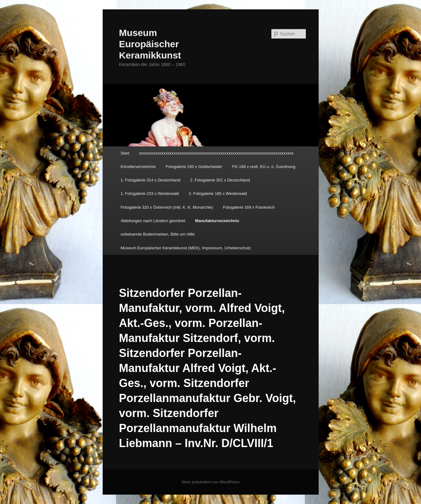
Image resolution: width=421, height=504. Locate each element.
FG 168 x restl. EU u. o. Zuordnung (264, 167)
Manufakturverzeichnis (217, 221)
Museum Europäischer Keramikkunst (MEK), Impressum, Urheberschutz (186, 248)
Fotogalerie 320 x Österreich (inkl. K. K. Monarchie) (167, 207)
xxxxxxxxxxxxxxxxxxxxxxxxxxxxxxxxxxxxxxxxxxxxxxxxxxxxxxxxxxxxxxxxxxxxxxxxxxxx (216, 153)
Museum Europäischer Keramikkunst (150, 44)
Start (125, 153)
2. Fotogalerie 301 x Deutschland (220, 180)
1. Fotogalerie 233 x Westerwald (150, 193)
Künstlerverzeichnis (138, 167)
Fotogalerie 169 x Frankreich (249, 207)
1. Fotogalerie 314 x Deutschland (150, 180)
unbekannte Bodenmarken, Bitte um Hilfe (158, 234)
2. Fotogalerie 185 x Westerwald (218, 193)
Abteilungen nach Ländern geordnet (153, 221)
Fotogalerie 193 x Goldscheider (194, 167)
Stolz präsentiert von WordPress (210, 482)
